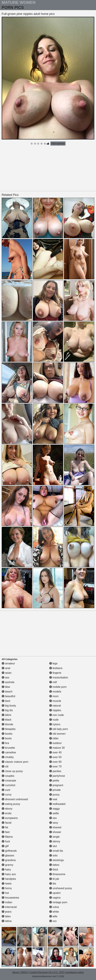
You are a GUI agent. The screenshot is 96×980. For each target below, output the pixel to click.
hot (5, 893)
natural (55, 706)
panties (55, 771)
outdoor (56, 743)
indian (7, 902)
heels (7, 884)
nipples (55, 710)
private (55, 790)
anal (6, 668)
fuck (6, 841)
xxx (53, 921)
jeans (7, 912)
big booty (9, 706)
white (54, 912)
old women (57, 734)
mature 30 (57, 748)
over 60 (55, 762)
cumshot (8, 785)
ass (5, 678)
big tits (7, 710)
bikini (6, 715)
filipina (7, 837)
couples (8, 776)
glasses (8, 855)
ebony (7, 809)
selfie (54, 813)
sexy (54, 823)
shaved (55, 827)
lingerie (55, 673)
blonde (7, 724)
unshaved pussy (61, 888)
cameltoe (9, 752)
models (55, 692)
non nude (57, 715)
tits (53, 884)
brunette (8, 748)
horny (7, 888)
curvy (7, 795)
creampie (9, 781)
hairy (6, 870)
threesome (57, 874)
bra (5, 743)
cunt (6, 790)
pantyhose (57, 776)
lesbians (56, 668)
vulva (54, 907)
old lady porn (59, 729)
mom (54, 696)
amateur (8, 663)
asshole (8, 682)
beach (7, 692)
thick (54, 870)
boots (7, 738)
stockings (57, 860)
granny (7, 865)
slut (53, 846)
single (54, 837)
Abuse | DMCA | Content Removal (30, 972)
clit (5, 766)
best (6, 701)
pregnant (56, 785)
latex (6, 916)
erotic (7, 813)
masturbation (59, 678)
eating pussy (11, 804)
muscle (55, 701)
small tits (56, 851)
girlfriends (9, 851)
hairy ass (9, 874)
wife (53, 916)
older (54, 738)
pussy (54, 795)
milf (53, 682)
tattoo (54, 865)
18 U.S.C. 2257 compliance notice (66, 972)
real (53, 799)
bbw (6, 687)
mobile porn (58, 687)
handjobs (9, 879)
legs (53, 663)
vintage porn (58, 902)
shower (55, 832)
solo (53, 855)
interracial (9, 907)
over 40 (55, 752)
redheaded (57, 804)
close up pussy (12, 771)
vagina (55, 898)
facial (7, 823)
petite (54, 781)
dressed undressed (15, 799)
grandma (9, 860)
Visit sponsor (58, 144)
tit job (54, 879)
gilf (5, 846)
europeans (10, 818)
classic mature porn (15, 762)
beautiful (8, 696)
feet (6, 832)
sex (53, 818)
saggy (55, 809)
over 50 (55, 757)
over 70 (55, 766)
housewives (10, 898)
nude (54, 720)
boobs (7, 734)
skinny (55, 841)
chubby (8, 757)
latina (7, 921)
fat (5, 827)
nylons (55, 724)
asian (7, 673)
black (7, 720)
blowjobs (9, 729)
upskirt (55, 893)
